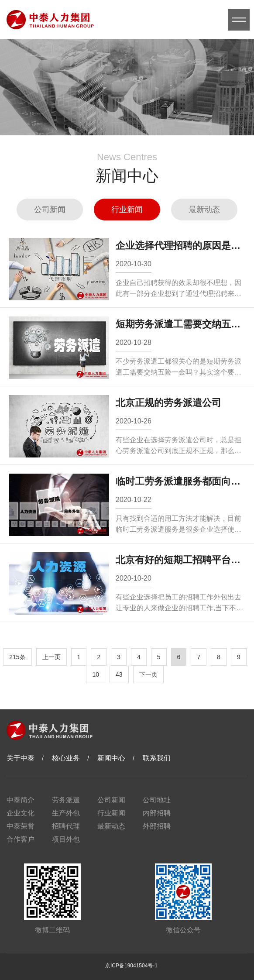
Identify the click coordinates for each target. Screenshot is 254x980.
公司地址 (157, 800)
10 (96, 674)
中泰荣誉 (21, 826)
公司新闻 (50, 210)
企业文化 (21, 813)
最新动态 (204, 210)
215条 (17, 657)
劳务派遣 (66, 800)
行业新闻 (127, 210)
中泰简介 (21, 800)
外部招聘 (157, 826)
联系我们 (157, 758)
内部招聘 (157, 813)
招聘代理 (66, 826)
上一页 (51, 657)
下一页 (148, 674)
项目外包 (66, 839)
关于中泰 (21, 758)
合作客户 (21, 839)
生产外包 (66, 813)
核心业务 (66, 758)
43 (119, 674)
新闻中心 (111, 758)
